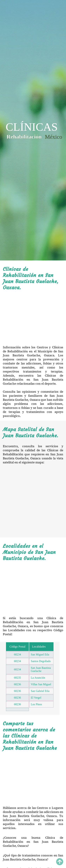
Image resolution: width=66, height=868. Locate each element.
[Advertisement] (33, 318)
